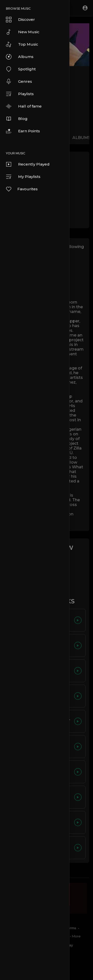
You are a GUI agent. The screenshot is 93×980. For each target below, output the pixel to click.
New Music (23, 32)
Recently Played (28, 164)
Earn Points (23, 131)
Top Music (22, 44)
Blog (17, 119)
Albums (20, 57)
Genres (19, 82)
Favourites (22, 189)
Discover (20, 20)
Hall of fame (24, 106)
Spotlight (21, 69)
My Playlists (23, 177)
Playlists (20, 94)
